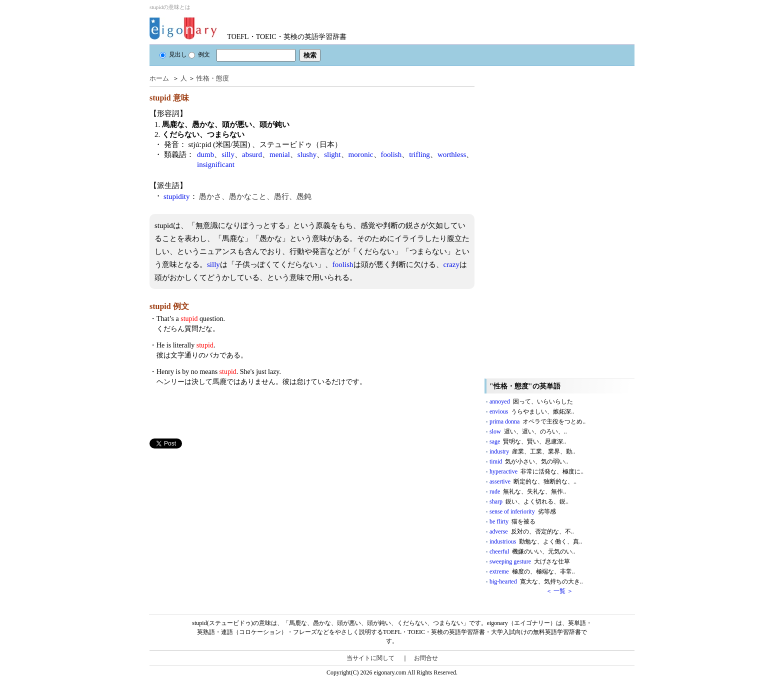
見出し (173, 54)
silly (228, 154)
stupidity (177, 196)
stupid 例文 (169, 306)
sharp (529, 501)
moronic (361, 154)
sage (528, 441)
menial (280, 154)
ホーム (159, 78)
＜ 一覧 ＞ (559, 591)
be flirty (512, 521)
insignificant (216, 164)
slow (528, 431)
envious (532, 411)
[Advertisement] (224, 518)
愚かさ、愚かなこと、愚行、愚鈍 (255, 196)
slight (332, 154)
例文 (199, 54)
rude (528, 491)
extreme (532, 571)
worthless (452, 154)
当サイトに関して (370, 658)
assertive (533, 481)
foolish (391, 154)
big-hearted (536, 581)
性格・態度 (213, 78)
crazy (451, 264)
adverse (532, 531)
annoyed (531, 401)
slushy (307, 154)
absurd (252, 154)
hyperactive (536, 471)
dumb (205, 154)
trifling (419, 154)
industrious (536, 541)
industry (532, 451)
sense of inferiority (523, 511)
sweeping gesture (530, 561)
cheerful (532, 551)
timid (529, 461)
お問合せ (426, 658)
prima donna (537, 421)
